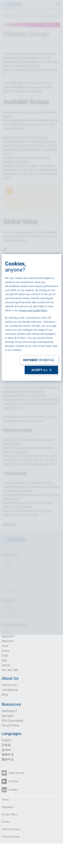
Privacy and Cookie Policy (33, 427)
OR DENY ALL (39, 477)
